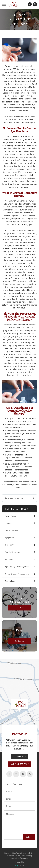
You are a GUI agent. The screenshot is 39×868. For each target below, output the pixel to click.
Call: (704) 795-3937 (20, 764)
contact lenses (12, 530)
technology (10, 581)
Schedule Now (19, 757)
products (9, 559)
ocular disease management (17, 574)
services (9, 523)
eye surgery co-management (17, 567)
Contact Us (19, 641)
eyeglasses (10, 538)
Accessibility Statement (19, 858)
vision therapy (11, 516)
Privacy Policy (20, 856)
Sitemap (29, 856)
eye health (10, 545)
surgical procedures (14, 552)
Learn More (19, 608)
